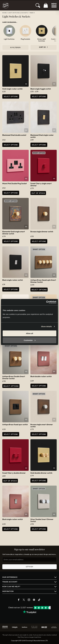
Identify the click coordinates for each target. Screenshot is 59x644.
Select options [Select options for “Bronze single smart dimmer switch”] (39, 434)
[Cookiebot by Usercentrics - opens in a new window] (46, 302)
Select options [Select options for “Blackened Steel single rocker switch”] (39, 145)
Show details (47, 326)
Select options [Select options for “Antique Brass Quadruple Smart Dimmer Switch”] (39, 290)
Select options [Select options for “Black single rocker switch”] (11, 289)
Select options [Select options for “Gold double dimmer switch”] (39, 481)
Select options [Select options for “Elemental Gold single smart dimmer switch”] (11, 241)
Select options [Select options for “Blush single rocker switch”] (11, 529)
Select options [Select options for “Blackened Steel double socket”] (11, 145)
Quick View (26, 84)
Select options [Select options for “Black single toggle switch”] (39, 96)
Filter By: (16, 47)
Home (4, 13)
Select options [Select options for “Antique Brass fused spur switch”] (11, 434)
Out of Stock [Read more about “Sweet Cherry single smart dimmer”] (38, 193)
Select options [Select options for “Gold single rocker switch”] (11, 96)
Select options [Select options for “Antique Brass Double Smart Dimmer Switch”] (11, 386)
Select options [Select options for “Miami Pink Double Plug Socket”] (11, 193)
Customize (30, 340)
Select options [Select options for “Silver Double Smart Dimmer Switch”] (39, 529)
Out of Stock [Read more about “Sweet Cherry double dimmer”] (10, 481)
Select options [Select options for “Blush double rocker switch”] (39, 386)
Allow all (30, 333)
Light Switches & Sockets (18, 13)
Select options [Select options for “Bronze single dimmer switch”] (39, 241)
